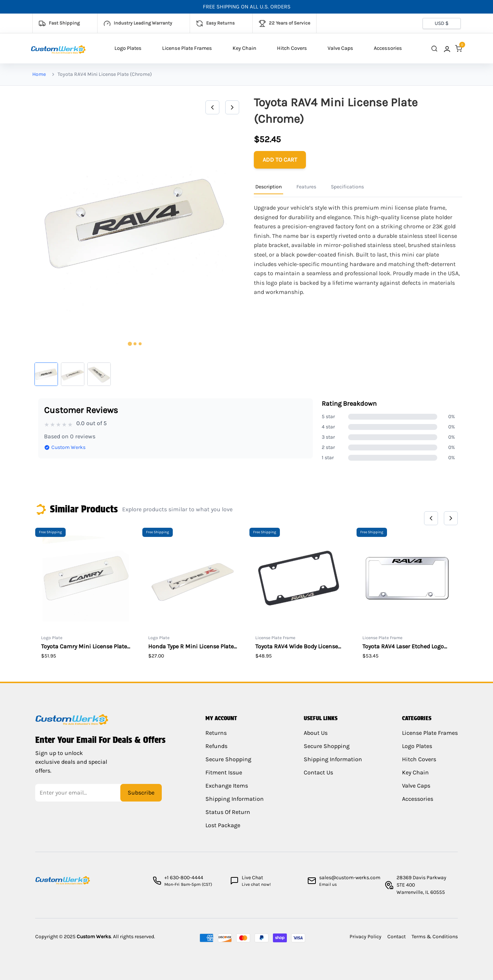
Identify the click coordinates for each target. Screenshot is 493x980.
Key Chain (244, 48)
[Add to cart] (280, 160)
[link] (446, 49)
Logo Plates (128, 48)
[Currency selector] (442, 23)
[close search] (434, 49)
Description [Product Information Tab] (269, 187)
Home (39, 74)
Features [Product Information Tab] (306, 187)
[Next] (232, 107)
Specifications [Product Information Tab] (347, 187)
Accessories (388, 48)
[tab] (130, 344)
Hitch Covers (292, 48)
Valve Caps (340, 48)
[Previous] (212, 107)
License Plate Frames (187, 48)
